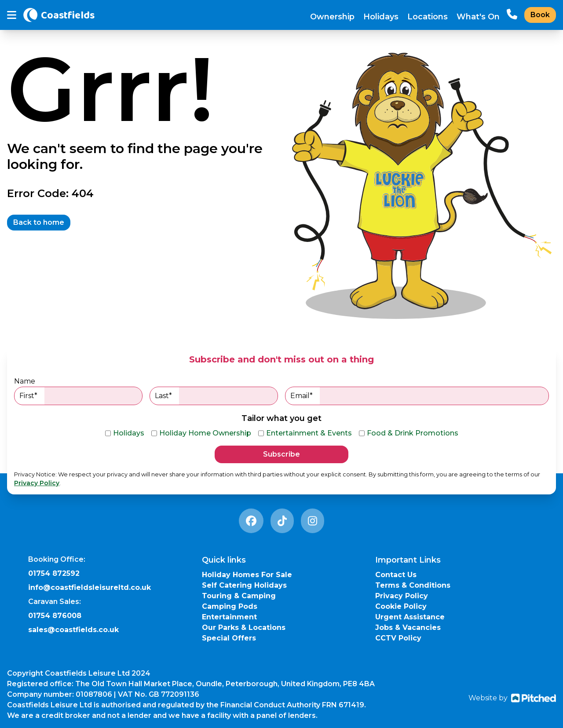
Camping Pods (230, 606)
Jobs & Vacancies (408, 627)
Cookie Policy (401, 606)
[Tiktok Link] (282, 521)
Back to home (39, 222)
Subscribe (281, 454)
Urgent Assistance (410, 617)
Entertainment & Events (305, 433)
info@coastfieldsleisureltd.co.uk (90, 587)
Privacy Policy (37, 483)
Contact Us (396, 575)
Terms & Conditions (413, 585)
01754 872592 (54, 573)
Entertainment (229, 617)
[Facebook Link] (251, 521)
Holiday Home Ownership (201, 433)
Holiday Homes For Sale (247, 575)
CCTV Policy (398, 638)
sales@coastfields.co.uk (73, 630)
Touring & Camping (239, 596)
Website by (512, 698)
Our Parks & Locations (244, 627)
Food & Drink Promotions (409, 433)
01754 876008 (55, 616)
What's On (478, 17)
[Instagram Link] (313, 521)
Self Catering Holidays (244, 585)
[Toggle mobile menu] (12, 15)
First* (81, 396)
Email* (419, 396)
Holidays (381, 17)
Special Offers (229, 638)
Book (540, 15)
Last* (216, 396)
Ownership (332, 17)
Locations (428, 17)
